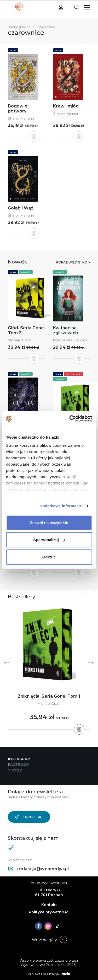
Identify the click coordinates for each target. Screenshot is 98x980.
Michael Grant (19, 340)
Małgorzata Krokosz (70, 340)
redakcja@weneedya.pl (39, 869)
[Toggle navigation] (77, 7)
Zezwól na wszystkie (49, 522)
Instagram (19, 759)
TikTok (15, 770)
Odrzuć (49, 557)
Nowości (26, 272)
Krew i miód (66, 106)
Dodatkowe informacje (61, 506)
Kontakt (49, 905)
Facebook (18, 764)
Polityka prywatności (49, 912)
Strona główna (19, 27)
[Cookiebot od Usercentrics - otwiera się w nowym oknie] (70, 419)
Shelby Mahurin (21, 118)
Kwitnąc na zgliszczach (65, 330)
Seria (13, 50)
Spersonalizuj (49, 540)
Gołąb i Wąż (21, 208)
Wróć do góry (44, 940)
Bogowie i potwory (19, 109)
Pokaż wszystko (72, 262)
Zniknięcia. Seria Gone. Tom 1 (49, 696)
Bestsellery (74, 374)
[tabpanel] (49, 667)
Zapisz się (28, 817)
